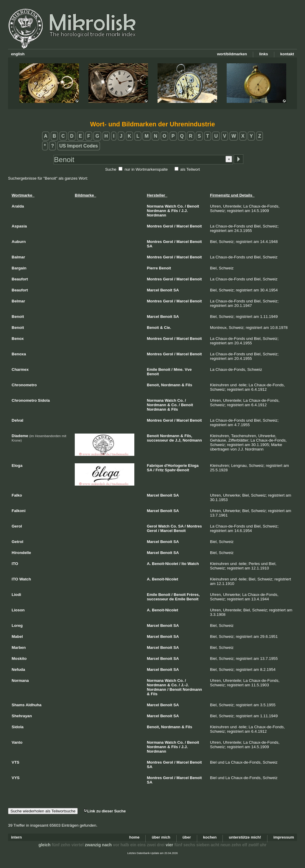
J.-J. (185, 685)
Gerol (168, 226)
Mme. (179, 369)
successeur (158, 440)
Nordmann (157, 211)
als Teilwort (190, 169)
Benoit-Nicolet (165, 564)
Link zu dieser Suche (105, 811)
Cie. (168, 328)
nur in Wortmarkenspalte (146, 169)
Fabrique (155, 466)
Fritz (159, 470)
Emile (152, 369)
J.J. (185, 211)
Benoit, (153, 385)
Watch (171, 206)
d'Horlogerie (176, 466)
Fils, (188, 436)
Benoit (193, 206)
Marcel (182, 226)
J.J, (178, 440)
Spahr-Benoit (177, 470)
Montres (154, 226)
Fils (175, 211)
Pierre (152, 268)
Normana (155, 206)
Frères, (193, 595)
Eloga (193, 466)
